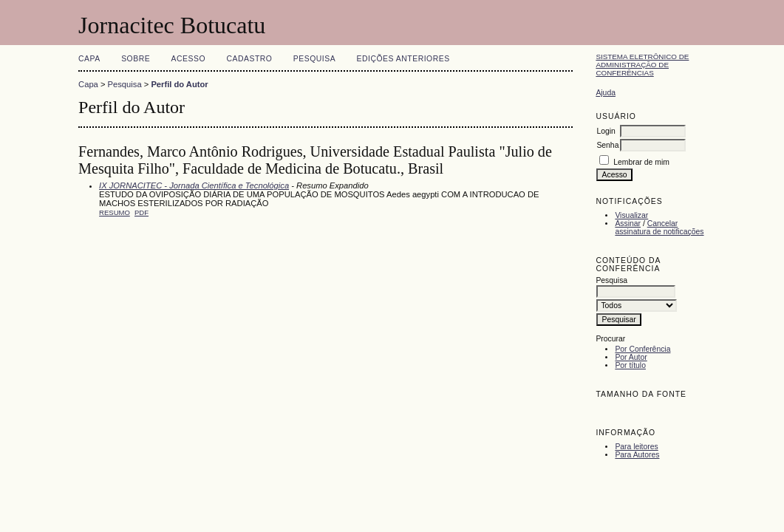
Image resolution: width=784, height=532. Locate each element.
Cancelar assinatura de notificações (659, 228)
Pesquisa (314, 59)
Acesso (188, 59)
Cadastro (249, 59)
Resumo (115, 212)
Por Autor (631, 357)
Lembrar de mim (641, 162)
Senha (607, 145)
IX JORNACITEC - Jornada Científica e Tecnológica (194, 185)
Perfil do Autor (179, 84)
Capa (89, 59)
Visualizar (631, 215)
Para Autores (637, 455)
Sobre (136, 59)
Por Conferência (642, 349)
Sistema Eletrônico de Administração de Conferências (642, 65)
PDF (142, 212)
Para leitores (636, 447)
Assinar (628, 224)
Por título (630, 365)
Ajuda (606, 93)
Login (606, 131)
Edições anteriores (403, 59)
